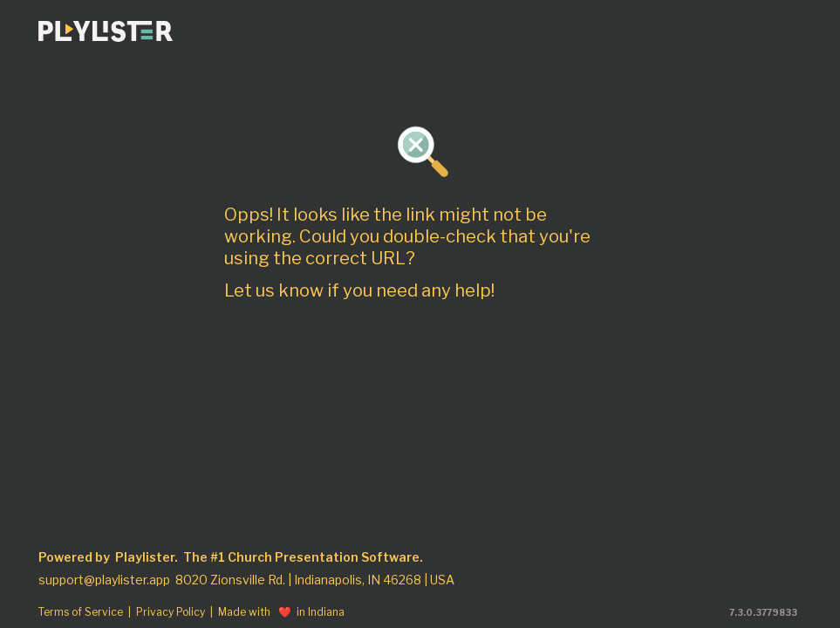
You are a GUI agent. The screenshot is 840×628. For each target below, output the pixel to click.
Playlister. (147, 557)
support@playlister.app (104, 580)
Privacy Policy (171, 612)
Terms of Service (81, 612)
